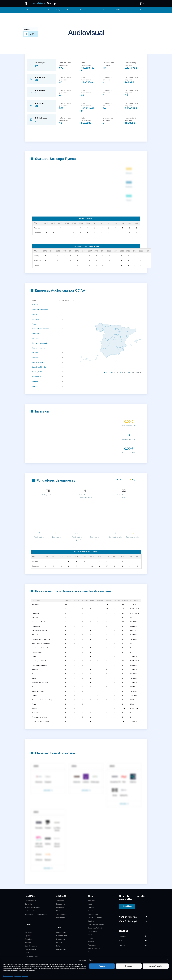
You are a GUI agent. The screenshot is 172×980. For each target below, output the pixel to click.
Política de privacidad (21, 976)
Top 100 (28, 943)
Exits (58, 946)
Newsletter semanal (32, 956)
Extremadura (37, 377)
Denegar (125, 966)
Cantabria (36, 357)
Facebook (123, 936)
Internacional (61, 949)
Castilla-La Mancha (39, 367)
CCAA (118, 10)
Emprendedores (31, 949)
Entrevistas (60, 907)
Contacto (28, 904)
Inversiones (130, 10)
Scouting (28, 939)
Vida (142, 10)
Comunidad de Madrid (40, 310)
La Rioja (35, 381)
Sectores (106, 10)
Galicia (35, 314)
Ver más (47, 790)
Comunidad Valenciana (40, 329)
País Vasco (36, 338)
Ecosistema (61, 904)
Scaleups (70, 10)
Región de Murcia (38, 348)
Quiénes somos (31, 901)
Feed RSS (29, 953)
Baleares (35, 353)
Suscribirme (127, 906)
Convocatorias (62, 936)
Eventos (59, 943)
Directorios (29, 929)
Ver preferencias (154, 966)
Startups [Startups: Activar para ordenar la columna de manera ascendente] (65, 300)
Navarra (35, 386)
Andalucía (36, 319)
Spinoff (82, 10)
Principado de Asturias (40, 343)
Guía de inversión (31, 946)
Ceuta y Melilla (37, 372)
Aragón (35, 324)
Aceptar (95, 966)
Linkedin (122, 945)
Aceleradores (61, 932)
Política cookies (8, 976)
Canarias (35, 334)
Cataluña (35, 305)
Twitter (122, 941)
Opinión (28, 936)
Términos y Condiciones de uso (36, 914)
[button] (167, 960)
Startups (58, 10)
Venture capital (62, 914)
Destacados (61, 939)
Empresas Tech (46, 10)
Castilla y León (37, 362)
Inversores (94, 10)
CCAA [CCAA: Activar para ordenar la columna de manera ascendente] (34, 300)
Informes (28, 932)
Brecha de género (32, 10)
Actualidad (60, 901)
